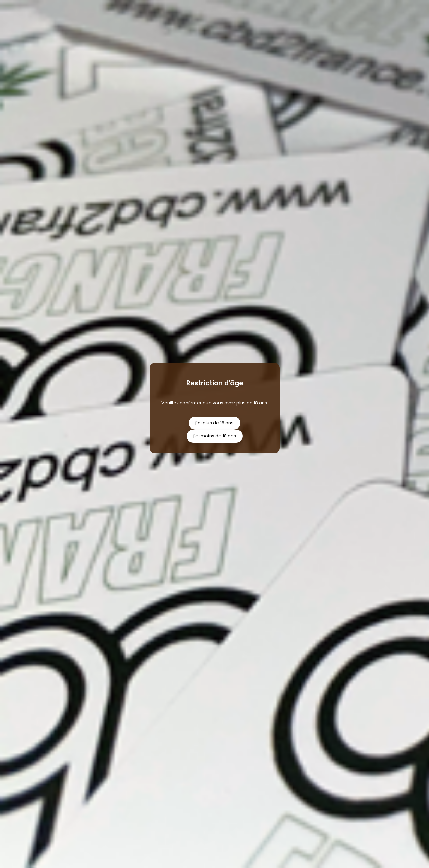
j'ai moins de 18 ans (215, 436)
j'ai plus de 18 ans (214, 423)
